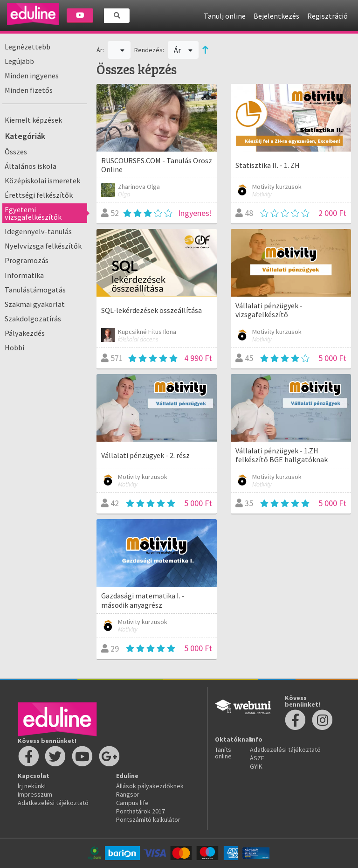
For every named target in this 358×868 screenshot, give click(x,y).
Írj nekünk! (32, 786)
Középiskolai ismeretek (42, 181)
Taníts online (223, 753)
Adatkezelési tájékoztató (53, 803)
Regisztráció (327, 16)
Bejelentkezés (276, 16)
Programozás (27, 260)
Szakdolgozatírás (33, 319)
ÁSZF (257, 758)
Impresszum (35, 794)
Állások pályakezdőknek (150, 786)
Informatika (24, 275)
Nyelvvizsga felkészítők (43, 246)
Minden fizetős (29, 90)
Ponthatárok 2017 (141, 811)
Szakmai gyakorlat (35, 304)
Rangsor (128, 794)
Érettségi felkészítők (39, 195)
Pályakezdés (25, 333)
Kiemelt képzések (33, 120)
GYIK (256, 766)
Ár (183, 50)
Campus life (132, 803)
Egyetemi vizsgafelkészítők (33, 213)
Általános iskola (31, 166)
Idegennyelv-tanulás (38, 231)
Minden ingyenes (32, 76)
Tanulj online (225, 16)
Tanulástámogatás (35, 290)
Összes (16, 152)
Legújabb (19, 61)
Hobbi (14, 347)
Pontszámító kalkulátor (148, 819)
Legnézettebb (28, 47)
